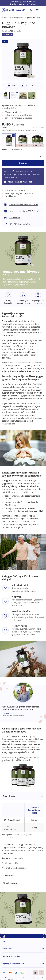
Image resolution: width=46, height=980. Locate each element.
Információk (7, 949)
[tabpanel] (23, 832)
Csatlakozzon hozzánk (11, 956)
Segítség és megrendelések (13, 964)
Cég (3, 941)
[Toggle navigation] (43, 10)
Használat (8, 875)
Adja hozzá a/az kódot (24, 4)
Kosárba (23, 163)
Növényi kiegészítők (16, 18)
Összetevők (9, 796)
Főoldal (4, 18)
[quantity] (23, 156)
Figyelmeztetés (11, 883)
